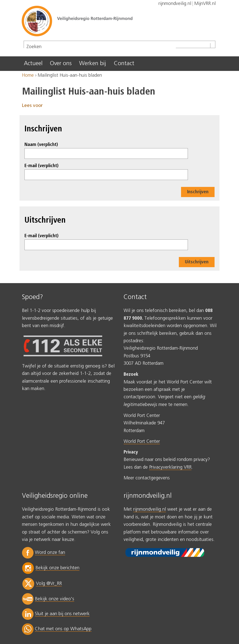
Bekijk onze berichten (57, 568)
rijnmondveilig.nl (150, 509)
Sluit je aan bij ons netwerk (62, 614)
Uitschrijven (197, 262)
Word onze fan (50, 553)
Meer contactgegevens (147, 478)
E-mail (41, 166)
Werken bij (93, 63)
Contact (124, 63)
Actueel (33, 63)
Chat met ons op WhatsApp (63, 629)
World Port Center (142, 442)
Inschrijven (198, 192)
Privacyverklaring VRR (170, 467)
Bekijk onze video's (55, 599)
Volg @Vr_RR (49, 584)
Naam (41, 145)
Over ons (61, 63)
